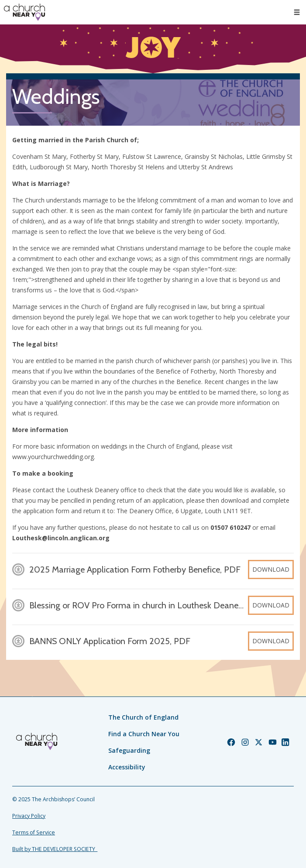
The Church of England (143, 717)
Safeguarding (129, 750)
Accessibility (127, 767)
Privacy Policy (29, 816)
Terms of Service (34, 832)
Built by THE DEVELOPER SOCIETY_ (55, 849)
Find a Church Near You (144, 734)
